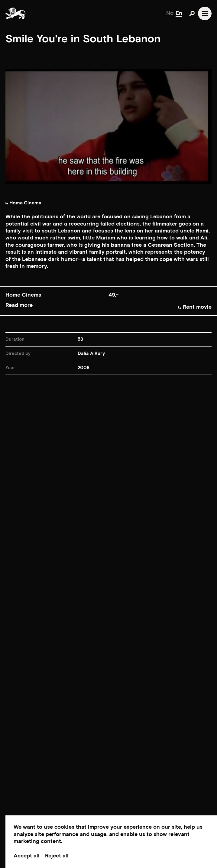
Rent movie (195, 307)
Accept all (27, 856)
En (179, 13)
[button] (108, 301)
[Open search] (192, 13)
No (170, 13)
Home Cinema (23, 203)
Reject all (57, 856)
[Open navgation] (205, 13)
